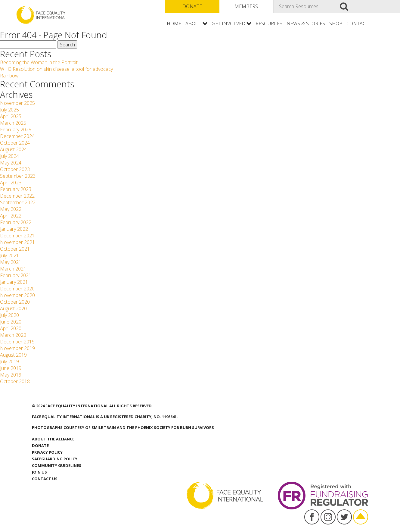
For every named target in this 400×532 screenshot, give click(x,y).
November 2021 (17, 242)
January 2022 (14, 229)
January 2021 (14, 282)
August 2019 (13, 355)
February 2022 (16, 222)
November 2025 (17, 103)
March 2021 (13, 269)
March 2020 (13, 335)
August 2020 (13, 308)
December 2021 (17, 236)
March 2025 (13, 123)
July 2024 (9, 156)
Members (246, 6)
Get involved (228, 23)
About (193, 23)
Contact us (45, 479)
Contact (357, 23)
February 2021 (16, 275)
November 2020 (17, 295)
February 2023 (16, 189)
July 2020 (9, 315)
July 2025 (9, 110)
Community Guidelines (57, 465)
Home (174, 23)
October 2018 (15, 381)
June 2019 (11, 368)
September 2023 (18, 176)
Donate (192, 6)
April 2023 (11, 183)
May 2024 (11, 163)
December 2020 (17, 289)
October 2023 (15, 169)
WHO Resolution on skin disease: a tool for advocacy (58, 69)
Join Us (39, 472)
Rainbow (9, 76)
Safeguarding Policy (55, 459)
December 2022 (17, 196)
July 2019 (9, 361)
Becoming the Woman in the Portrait (39, 62)
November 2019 (17, 348)
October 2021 (15, 249)
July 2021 (9, 255)
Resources (269, 23)
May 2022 (11, 209)
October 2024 (15, 143)
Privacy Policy (47, 452)
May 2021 (11, 262)
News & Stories (306, 23)
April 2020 (11, 328)
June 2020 (11, 322)
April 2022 (11, 216)
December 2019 (17, 342)
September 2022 (18, 202)
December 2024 (17, 136)
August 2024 (13, 149)
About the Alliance (53, 439)
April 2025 (11, 116)
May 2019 (11, 375)
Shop (336, 23)
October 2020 (15, 302)
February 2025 (16, 130)
